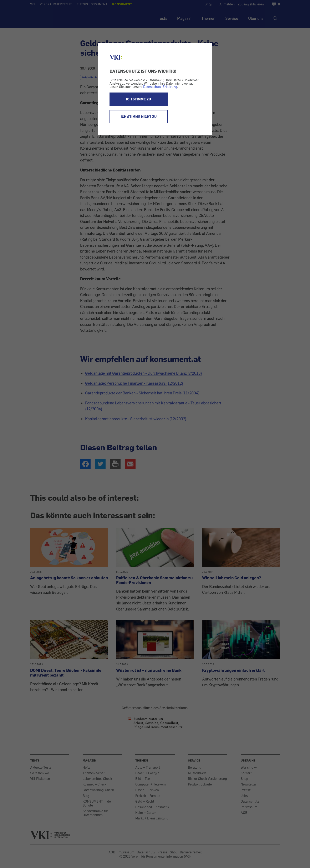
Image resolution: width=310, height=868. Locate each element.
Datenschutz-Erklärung (160, 87)
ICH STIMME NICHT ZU (139, 117)
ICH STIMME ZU (139, 99)
